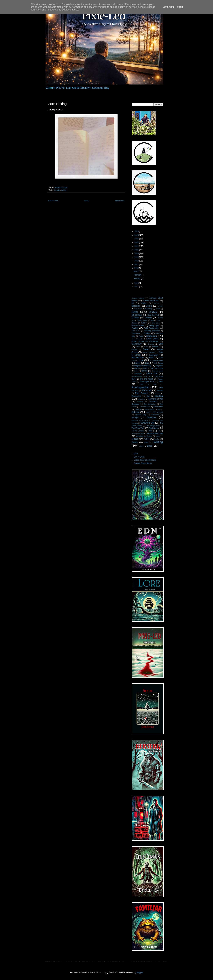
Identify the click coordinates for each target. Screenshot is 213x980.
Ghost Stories (152, 339)
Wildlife (135, 442)
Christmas (137, 315)
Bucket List (138, 309)
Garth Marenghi (137, 339)
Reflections (141, 399)
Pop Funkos (142, 393)
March (137, 271)
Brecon (160, 306)
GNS (161, 344)
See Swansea (145, 407)
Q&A (136, 454)
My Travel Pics (157, 368)
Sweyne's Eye (148, 423)
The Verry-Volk (138, 428)
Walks (157, 439)
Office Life (152, 373)
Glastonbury (137, 344)
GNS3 (138, 347)
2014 (137, 287)
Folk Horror (136, 333)
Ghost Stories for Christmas (145, 341)
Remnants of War (155, 399)
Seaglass (135, 404)
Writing (64, 190)
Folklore (147, 333)
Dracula (135, 323)
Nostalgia (138, 374)
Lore (147, 363)
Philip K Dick (148, 384)
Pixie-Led (147, 390)
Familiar (135, 328)
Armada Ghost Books (143, 463)
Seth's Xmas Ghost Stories (145, 460)
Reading (159, 396)
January (137, 279)
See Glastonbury (150, 404)
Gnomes (151, 344)
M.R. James (158, 363)
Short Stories (150, 409)
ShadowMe (158, 407)
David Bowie (142, 320)
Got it (180, 7)
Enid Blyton (156, 323)
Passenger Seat (147, 382)
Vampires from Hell (155, 433)
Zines (150, 446)
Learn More (168, 7)
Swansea (151, 417)
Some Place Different (155, 412)
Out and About (146, 379)
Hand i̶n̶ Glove (138, 358)
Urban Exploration (138, 434)
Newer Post (53, 201)
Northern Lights (158, 371)
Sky (159, 409)
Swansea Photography (140, 420)
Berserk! (136, 306)
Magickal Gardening (142, 366)
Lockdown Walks (157, 360)
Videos (135, 439)
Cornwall (135, 318)
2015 (137, 283)
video (158, 436)
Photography (140, 387)
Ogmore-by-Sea (137, 376)
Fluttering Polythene (152, 331)
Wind (146, 442)
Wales (147, 439)
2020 (137, 254)
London (137, 363)
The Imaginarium (153, 426)
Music (146, 368)
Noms (136, 371)
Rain (148, 396)
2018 (137, 261)
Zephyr (142, 446)
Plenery (160, 391)
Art (133, 303)
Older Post (120, 201)
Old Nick (149, 376)
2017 (137, 264)
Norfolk (144, 371)
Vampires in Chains (144, 436)
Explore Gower (138, 326)
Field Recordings (151, 328)
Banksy (157, 303)
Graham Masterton (149, 352)
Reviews (140, 402)
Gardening (152, 336)
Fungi (141, 336)
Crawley (57, 190)
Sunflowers (155, 415)
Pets (161, 382)
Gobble (155, 347)
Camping (149, 309)
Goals (146, 347)
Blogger (140, 973)
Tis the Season (138, 431)
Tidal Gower (154, 428)
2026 (137, 231)
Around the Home (151, 301)
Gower (146, 349)
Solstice (136, 412)
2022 (137, 246)
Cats (135, 312)
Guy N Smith (139, 457)
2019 (137, 257)
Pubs (157, 393)
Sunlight (135, 418)
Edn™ (144, 323)
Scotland (153, 401)
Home (87, 201)
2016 (137, 268)
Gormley (134, 349)
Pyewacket (136, 396)
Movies (137, 368)
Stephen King (141, 415)
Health (151, 358)
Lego (141, 360)
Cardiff (158, 309)
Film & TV (136, 331)
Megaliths (159, 366)
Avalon (144, 303)
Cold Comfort (153, 315)
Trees (150, 431)
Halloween (154, 355)
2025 (137, 235)
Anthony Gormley (138, 298)
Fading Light (154, 326)
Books (149, 306)
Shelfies (139, 409)
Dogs (159, 320)
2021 (137, 250)
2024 (137, 239)
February (138, 275)
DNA (152, 320)
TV (159, 431)
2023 (137, 243)
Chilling (153, 312)
